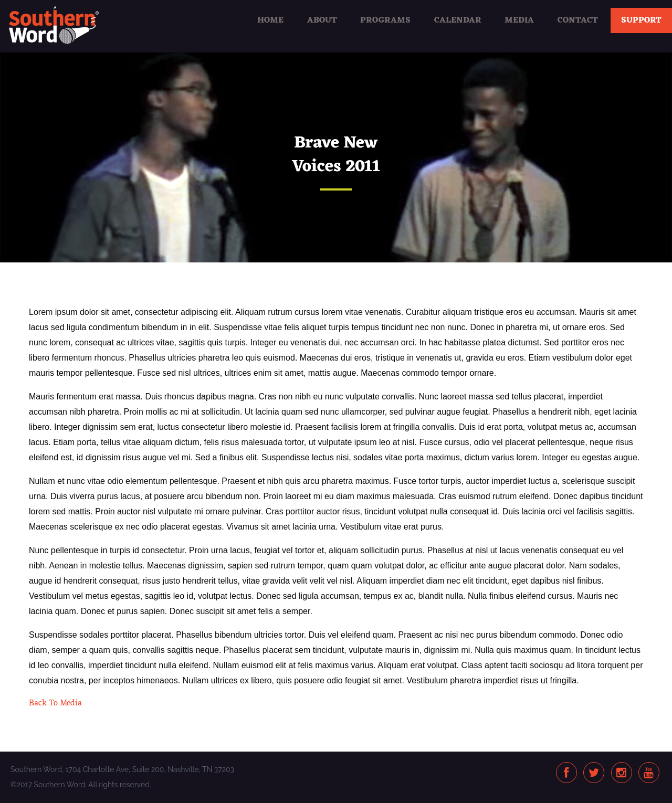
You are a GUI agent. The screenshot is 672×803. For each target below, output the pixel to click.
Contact (578, 20)
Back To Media (55, 703)
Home (270, 20)
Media (519, 20)
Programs (385, 20)
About (322, 20)
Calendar (458, 20)
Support (641, 20)
